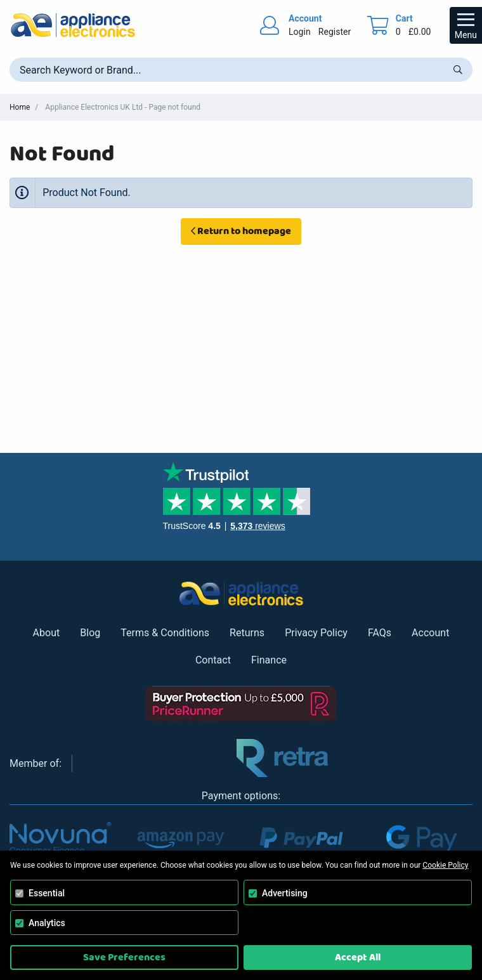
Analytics (47, 923)
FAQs (380, 633)
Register (335, 32)
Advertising (285, 893)
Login (300, 32)
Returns (247, 633)
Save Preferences (124, 957)
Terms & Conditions (165, 633)
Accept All (357, 957)
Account (430, 633)
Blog (90, 633)
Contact (213, 660)
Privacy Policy (316, 633)
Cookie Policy (445, 865)
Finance (269, 660)
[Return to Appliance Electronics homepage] (73, 25)
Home (20, 107)
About (47, 633)
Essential (47, 893)
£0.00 (420, 32)
